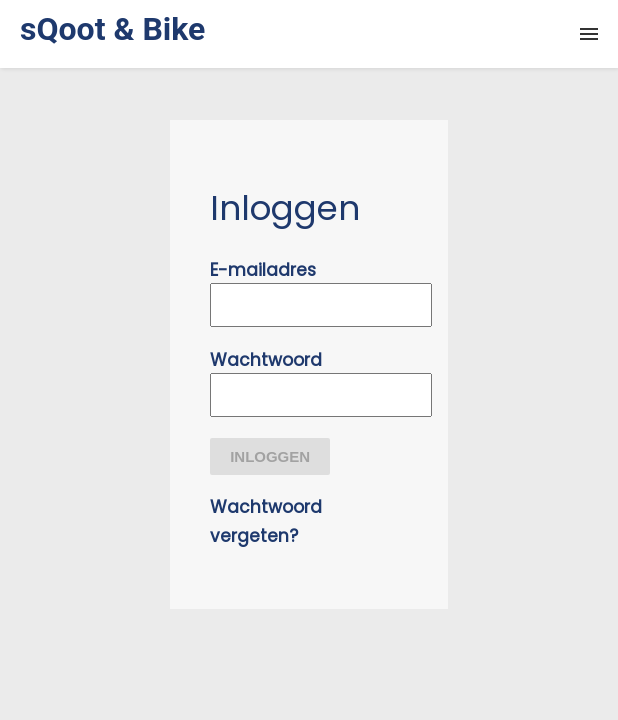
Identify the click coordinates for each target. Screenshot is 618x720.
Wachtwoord (266, 360)
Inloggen (270, 456)
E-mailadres (263, 270)
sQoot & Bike (112, 29)
